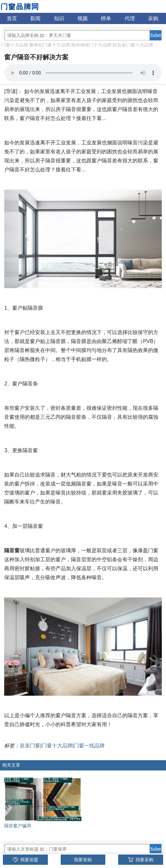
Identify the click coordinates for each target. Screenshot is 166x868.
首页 (12, 18)
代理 (130, 18)
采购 (153, 18)
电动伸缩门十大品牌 (91, 45)
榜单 (106, 18)
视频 (83, 18)
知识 (59, 18)
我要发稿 (83, 860)
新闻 (35, 18)
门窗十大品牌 (15, 45)
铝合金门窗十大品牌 (133, 45)
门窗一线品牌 (89, 746)
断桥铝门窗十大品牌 (50, 45)
